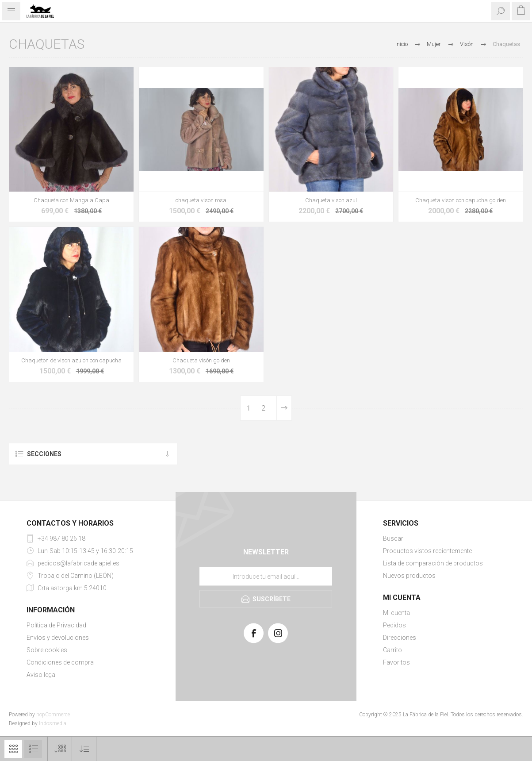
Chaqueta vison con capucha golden (461, 200)
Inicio (402, 44)
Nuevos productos (409, 576)
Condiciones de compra (60, 662)
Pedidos (394, 625)
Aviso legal (42, 675)
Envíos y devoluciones (58, 638)
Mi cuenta (396, 613)
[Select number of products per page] (60, 749)
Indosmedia (53, 723)
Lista (33, 749)
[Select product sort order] (84, 749)
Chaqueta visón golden (201, 360)
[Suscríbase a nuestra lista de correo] (266, 576)
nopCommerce (53, 715)
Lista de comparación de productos (433, 563)
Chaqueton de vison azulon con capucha (71, 360)
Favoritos (396, 662)
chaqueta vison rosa (201, 200)
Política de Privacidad (56, 625)
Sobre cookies (47, 650)
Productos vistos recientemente (427, 551)
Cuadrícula (13, 749)
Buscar (393, 538)
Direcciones (400, 638)
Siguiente (284, 408)
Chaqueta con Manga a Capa (71, 200)
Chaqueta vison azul (331, 200)
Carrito (392, 650)
